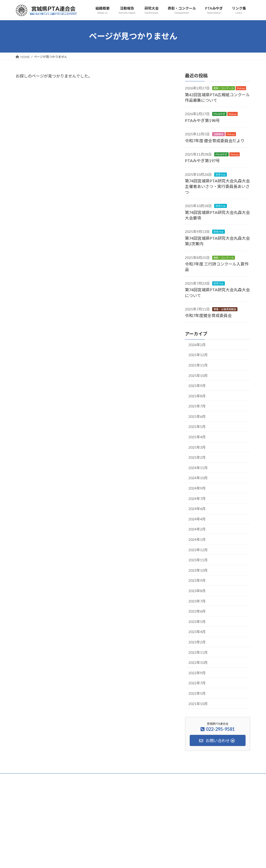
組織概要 (46, 778)
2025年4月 (197, 437)
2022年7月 (197, 683)
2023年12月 (198, 550)
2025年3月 (197, 447)
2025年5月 (197, 427)
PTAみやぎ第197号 (202, 161)
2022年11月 (198, 652)
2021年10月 (198, 703)
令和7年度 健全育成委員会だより (215, 140)
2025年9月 (197, 386)
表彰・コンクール (224, 88)
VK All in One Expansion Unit (165, 859)
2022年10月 (198, 662)
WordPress (106, 859)
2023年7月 (197, 601)
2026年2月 (197, 344)
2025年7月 (197, 406)
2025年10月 (198, 375)
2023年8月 (197, 591)
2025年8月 (197, 396)
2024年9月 (197, 488)
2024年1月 (197, 539)
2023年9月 (197, 580)
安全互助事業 (173, 778)
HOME (25, 778)
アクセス (54, 781)
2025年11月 (198, 365)
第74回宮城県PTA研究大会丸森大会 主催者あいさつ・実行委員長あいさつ (217, 186)
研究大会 (221, 174)
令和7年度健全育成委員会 (208, 315)
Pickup (241, 88)
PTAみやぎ (219, 114)
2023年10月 (198, 570)
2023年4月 (197, 632)
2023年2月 (197, 642)
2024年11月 (198, 468)
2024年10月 (198, 478)
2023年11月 (198, 560)
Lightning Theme (132, 859)
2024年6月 (197, 509)
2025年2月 (197, 457)
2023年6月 (197, 611)
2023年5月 (197, 621)
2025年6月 (197, 416)
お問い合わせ (29, 781)
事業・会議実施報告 (225, 309)
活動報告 (219, 134)
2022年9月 (197, 673)
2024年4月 (197, 519)
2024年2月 (197, 529)
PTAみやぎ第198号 (202, 120)
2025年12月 (198, 355)
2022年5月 (197, 693)
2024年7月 (197, 498)
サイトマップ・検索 (206, 778)
